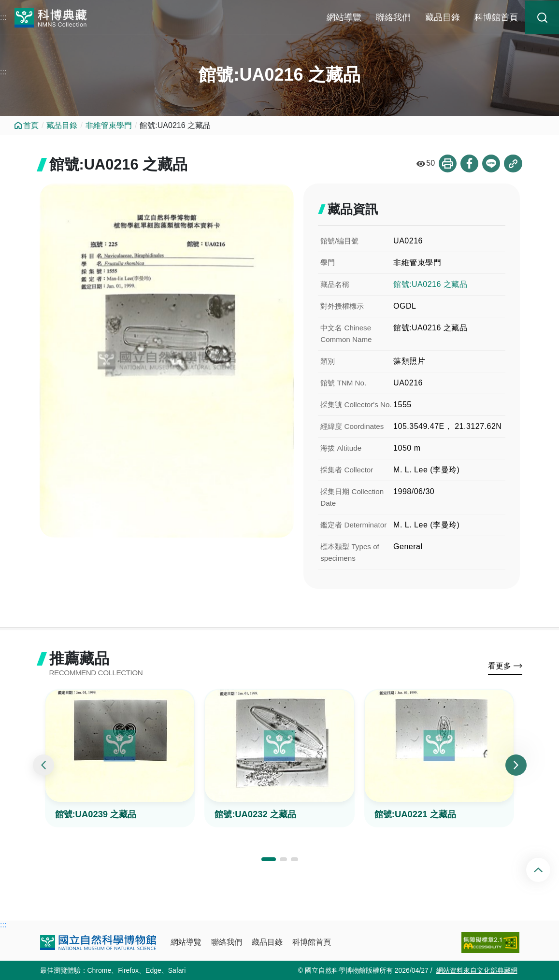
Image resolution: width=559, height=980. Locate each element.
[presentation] (43, 767)
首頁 (31, 125)
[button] (269, 861)
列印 (446, 164)
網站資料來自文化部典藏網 (477, 970)
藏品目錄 (443, 17)
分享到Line (491, 164)
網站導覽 (344, 17)
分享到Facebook (469, 164)
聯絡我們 (393, 17)
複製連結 (513, 164)
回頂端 (546, 870)
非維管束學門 (109, 125)
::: (3, 17)
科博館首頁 (496, 17)
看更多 (500, 667)
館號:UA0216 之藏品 (430, 285)
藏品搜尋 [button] (542, 17)
